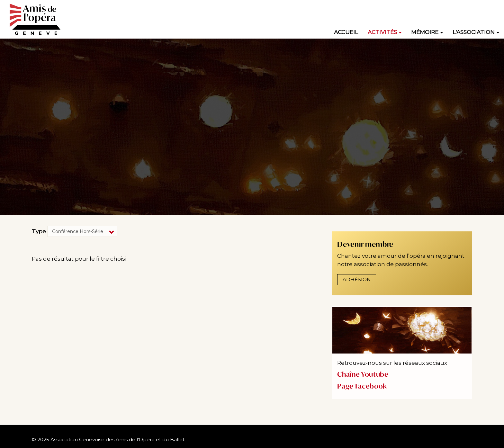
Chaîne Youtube (363, 374)
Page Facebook (362, 386)
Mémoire (427, 32)
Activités (385, 32)
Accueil (346, 32)
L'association (476, 32)
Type (39, 231)
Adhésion (357, 279)
